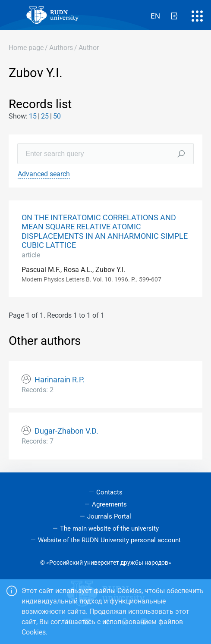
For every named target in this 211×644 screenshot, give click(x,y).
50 (57, 116)
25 (45, 116)
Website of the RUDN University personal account (109, 540)
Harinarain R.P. (60, 380)
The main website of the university (109, 528)
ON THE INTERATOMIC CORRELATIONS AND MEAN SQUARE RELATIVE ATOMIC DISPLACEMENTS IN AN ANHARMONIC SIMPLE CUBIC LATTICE (105, 231)
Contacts (109, 492)
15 (33, 116)
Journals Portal (109, 516)
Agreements (109, 504)
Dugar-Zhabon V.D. (66, 431)
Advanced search (44, 174)
